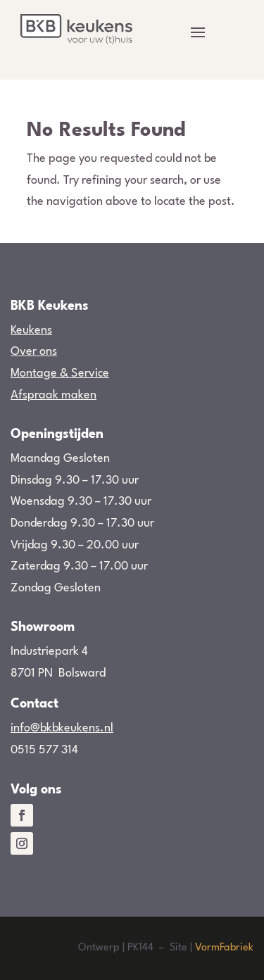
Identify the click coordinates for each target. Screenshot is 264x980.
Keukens (31, 331)
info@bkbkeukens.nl (62, 728)
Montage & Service (60, 373)
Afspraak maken (54, 395)
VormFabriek (224, 948)
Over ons (34, 352)
